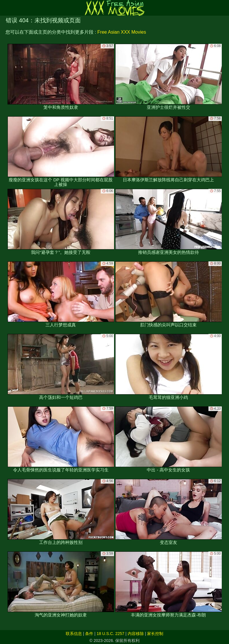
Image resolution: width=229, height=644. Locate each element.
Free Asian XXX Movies (122, 32)
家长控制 (155, 634)
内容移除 (136, 634)
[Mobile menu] (5, 8)
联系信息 (74, 634)
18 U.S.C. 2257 (111, 634)
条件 (89, 634)
